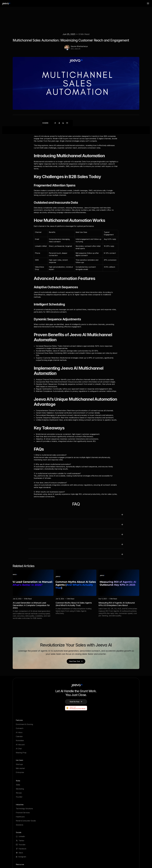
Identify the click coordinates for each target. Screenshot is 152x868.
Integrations (26, 787)
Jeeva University (27, 823)
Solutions (84, 753)
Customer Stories (28, 799)
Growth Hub (26, 819)
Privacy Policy (56, 809)
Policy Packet (56, 818)
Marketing (55, 762)
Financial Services (87, 741)
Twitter (116, 741)
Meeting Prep (26, 766)
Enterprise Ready (57, 822)
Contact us (85, 803)
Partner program (87, 811)
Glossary (24, 803)
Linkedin (116, 737)
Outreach (24, 741)
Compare (24, 811)
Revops (53, 766)
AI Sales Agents (27, 815)
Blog (23, 795)
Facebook (117, 749)
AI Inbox (24, 745)
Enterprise (55, 745)
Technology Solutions (89, 737)
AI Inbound (25, 757)
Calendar (24, 749)
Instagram (116, 757)
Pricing (83, 795)
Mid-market (55, 741)
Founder (54, 770)
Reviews (83, 807)
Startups (54, 737)
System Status (56, 795)
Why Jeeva (25, 791)
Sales (53, 758)
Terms (53, 799)
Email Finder (25, 827)
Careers (83, 799)
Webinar (24, 831)
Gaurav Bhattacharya (79, 55)
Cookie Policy (56, 813)
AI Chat (24, 761)
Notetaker (25, 753)
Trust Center (56, 826)
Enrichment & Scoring (29, 737)
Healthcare (85, 745)
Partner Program (27, 807)
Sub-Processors (57, 791)
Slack (115, 753)
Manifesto (84, 791)
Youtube (116, 745)
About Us (84, 787)
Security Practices (58, 787)
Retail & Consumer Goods (90, 749)
